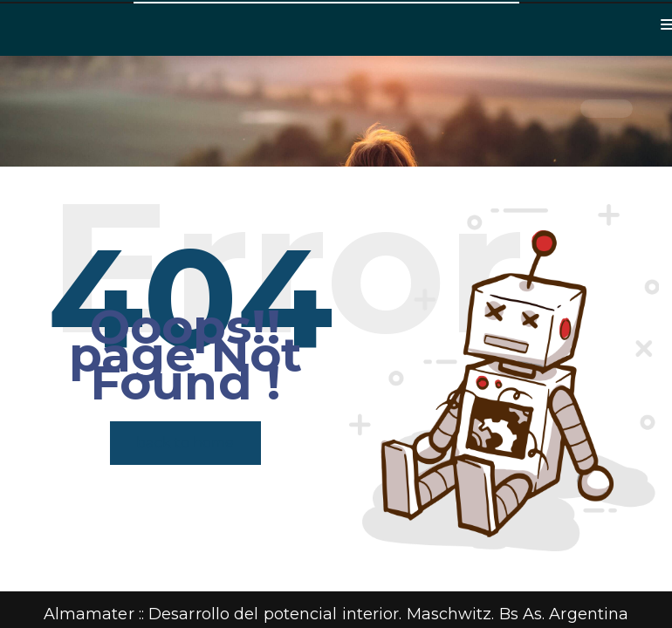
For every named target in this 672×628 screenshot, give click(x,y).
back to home (185, 443)
